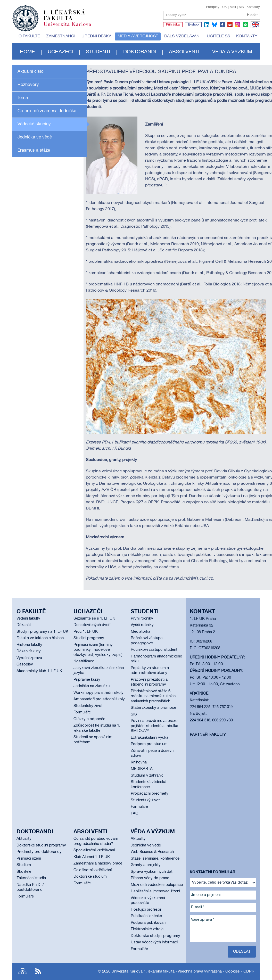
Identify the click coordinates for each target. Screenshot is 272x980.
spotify (245, 25)
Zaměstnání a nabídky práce (98, 863)
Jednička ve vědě (35, 137)
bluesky (215, 25)
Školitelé (24, 872)
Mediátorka (141, 632)
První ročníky (142, 619)
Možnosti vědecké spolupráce (157, 885)
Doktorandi (140, 52)
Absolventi (184, 52)
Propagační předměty (150, 794)
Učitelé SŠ (218, 36)
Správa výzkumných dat (152, 872)
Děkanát (24, 625)
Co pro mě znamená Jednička (47, 111)
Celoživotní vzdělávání (93, 870)
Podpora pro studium (149, 744)
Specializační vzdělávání (94, 850)
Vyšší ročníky (142, 625)
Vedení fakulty (28, 619)
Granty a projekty (146, 865)
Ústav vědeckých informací (154, 942)
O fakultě (29, 36)
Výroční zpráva (29, 658)
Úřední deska (96, 36)
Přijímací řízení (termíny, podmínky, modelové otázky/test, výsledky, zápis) (98, 650)
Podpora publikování (149, 923)
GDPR (249, 971)
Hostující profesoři (146, 910)
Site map (23, 971)
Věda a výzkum (232, 52)
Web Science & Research (152, 852)
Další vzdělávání (182, 36)
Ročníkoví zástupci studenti (154, 650)
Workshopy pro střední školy (98, 693)
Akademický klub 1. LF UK (39, 671)
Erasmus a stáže (34, 150)
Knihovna (139, 762)
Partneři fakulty (208, 735)
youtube (230, 25)
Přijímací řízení (29, 859)
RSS (38, 971)
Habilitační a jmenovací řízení (155, 891)
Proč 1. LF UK (86, 632)
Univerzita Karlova (71, 27)
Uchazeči (60, 52)
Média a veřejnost (138, 36)
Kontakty (253, 7)
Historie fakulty (29, 645)
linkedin (207, 25)
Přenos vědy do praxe (150, 878)
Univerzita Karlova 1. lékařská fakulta (143, 971)
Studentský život (88, 706)
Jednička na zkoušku (92, 686)
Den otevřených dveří (92, 625)
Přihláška (173, 25)
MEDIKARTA (142, 769)
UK (225, 7)
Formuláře (82, 712)
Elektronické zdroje (147, 929)
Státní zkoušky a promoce (153, 708)
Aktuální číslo (31, 72)
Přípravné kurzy (87, 680)
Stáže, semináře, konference (155, 859)
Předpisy (213, 7)
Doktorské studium (90, 877)
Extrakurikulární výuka (150, 738)
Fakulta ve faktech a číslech (40, 638)
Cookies (233, 971)
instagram (238, 25)
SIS (241, 7)
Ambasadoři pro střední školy (99, 699)
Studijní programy (89, 638)
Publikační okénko (146, 916)
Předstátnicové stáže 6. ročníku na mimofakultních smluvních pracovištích (153, 696)
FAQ (134, 813)
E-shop (193, 25)
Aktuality (24, 839)
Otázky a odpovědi (90, 719)
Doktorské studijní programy (41, 845)
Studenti (98, 52)
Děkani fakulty (29, 651)
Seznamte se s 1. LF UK (94, 619)
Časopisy (25, 664)
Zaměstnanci (61, 36)
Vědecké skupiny (34, 124)
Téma (23, 98)
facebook (222, 25)
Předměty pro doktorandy (39, 852)
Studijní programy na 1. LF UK (42, 632)
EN (254, 28)
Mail (233, 7)
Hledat (252, 15)
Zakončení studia (31, 878)
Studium (24, 865)
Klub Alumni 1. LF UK (92, 857)
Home (27, 52)
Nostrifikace (84, 661)
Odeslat (242, 952)
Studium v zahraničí (147, 776)
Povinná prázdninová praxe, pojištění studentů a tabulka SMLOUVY (155, 726)
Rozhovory (28, 85)
